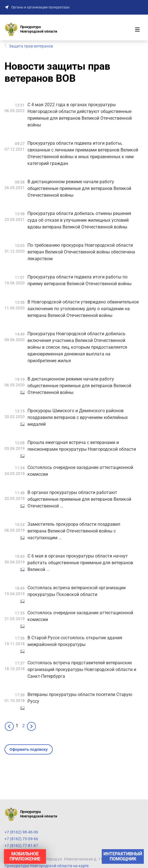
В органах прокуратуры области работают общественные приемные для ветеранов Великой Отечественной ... (79, 499)
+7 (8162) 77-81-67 (21, 846)
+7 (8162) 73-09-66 (21, 839)
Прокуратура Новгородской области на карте (47, 866)
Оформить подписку (29, 749)
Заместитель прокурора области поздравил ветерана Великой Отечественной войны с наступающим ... (74, 531)
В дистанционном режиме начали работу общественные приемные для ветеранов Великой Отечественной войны (79, 188)
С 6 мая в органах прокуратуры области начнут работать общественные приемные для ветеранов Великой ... (80, 563)
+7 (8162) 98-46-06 (21, 832)
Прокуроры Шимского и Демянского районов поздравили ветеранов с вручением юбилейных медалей (78, 417)
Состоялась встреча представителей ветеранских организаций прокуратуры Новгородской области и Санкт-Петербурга (82, 669)
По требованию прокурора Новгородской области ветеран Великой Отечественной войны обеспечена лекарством (81, 252)
